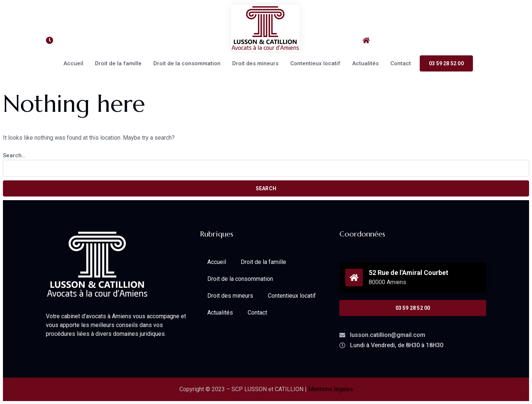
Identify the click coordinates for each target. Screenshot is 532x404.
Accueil (73, 63)
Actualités (365, 63)
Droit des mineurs (255, 63)
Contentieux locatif (315, 63)
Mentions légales (331, 389)
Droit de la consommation (187, 63)
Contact (401, 63)
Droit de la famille (118, 63)
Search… (14, 155)
